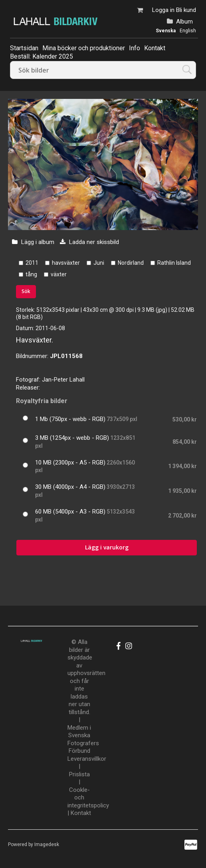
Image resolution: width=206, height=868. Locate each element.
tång (31, 274)
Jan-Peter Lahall (63, 380)
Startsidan (24, 48)
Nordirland (131, 263)
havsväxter (66, 263)
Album (184, 22)
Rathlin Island (174, 263)
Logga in (163, 10)
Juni (99, 263)
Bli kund (186, 10)
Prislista (79, 774)
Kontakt (155, 48)
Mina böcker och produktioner (84, 48)
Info (135, 48)
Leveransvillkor (87, 759)
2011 (32, 263)
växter (59, 274)
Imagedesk (47, 844)
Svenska (166, 31)
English (188, 31)
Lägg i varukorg (107, 547)
